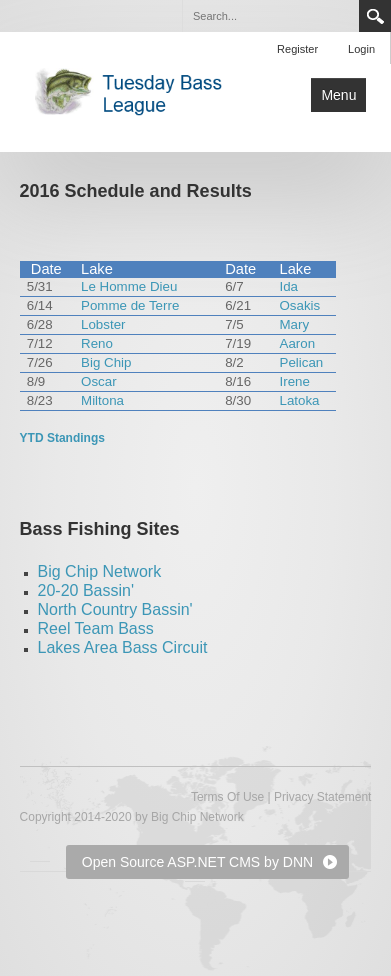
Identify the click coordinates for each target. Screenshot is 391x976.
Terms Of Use (227, 797)
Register (297, 49)
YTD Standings (62, 438)
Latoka (300, 400)
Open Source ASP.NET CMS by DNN (197, 862)
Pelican (302, 362)
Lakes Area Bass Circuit (123, 647)
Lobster (103, 324)
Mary (295, 324)
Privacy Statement (322, 797)
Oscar (99, 381)
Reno (97, 343)
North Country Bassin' (115, 609)
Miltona (102, 400)
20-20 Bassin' (86, 590)
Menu (338, 95)
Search (375, 16)
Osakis (300, 305)
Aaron (298, 343)
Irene (295, 381)
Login (361, 49)
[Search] (270, 16)
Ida (289, 286)
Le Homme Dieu (129, 286)
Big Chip (106, 362)
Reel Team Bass (96, 628)
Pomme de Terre (130, 305)
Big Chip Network (100, 571)
